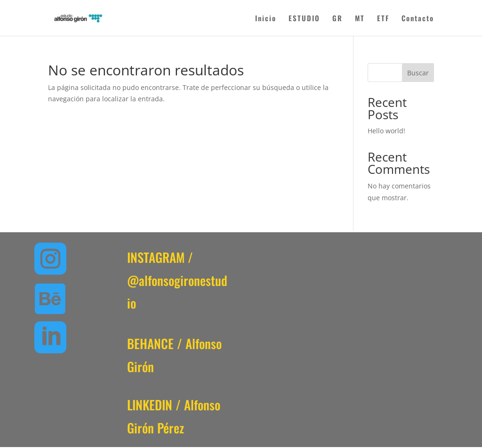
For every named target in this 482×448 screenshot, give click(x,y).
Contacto (418, 19)
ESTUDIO (304, 19)
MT (360, 19)
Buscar (418, 73)
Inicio (266, 19)
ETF (383, 19)
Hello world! (386, 131)
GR (337, 19)
